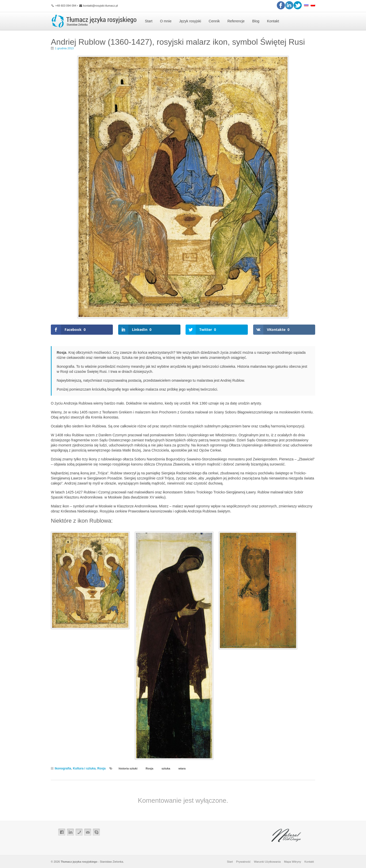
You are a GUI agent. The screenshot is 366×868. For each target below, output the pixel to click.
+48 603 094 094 (64, 6)
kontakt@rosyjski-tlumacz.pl (98, 6)
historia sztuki (128, 768)
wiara (182, 768)
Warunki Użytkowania (267, 862)
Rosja (102, 768)
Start (230, 862)
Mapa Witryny (292, 862)
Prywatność (243, 862)
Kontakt (309, 862)
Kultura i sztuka (84, 768)
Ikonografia (63, 768)
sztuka (166, 768)
